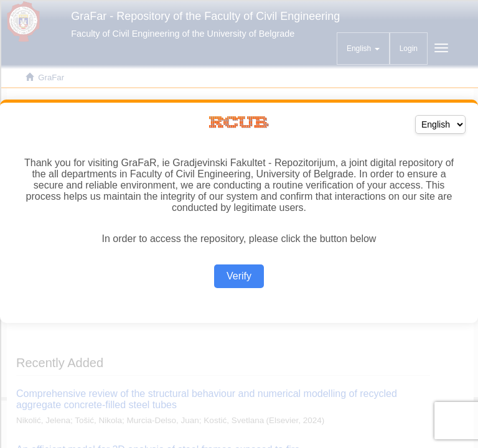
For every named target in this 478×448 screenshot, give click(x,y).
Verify (239, 276)
